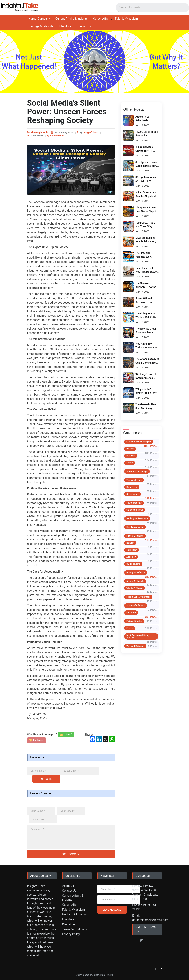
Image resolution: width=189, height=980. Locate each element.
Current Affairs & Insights (72, 19)
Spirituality (132, 550)
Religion (130, 543)
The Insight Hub (39, 132)
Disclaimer (69, 924)
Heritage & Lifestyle (41, 26)
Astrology (131, 557)
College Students (135, 510)
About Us (68, 886)
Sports (130, 463)
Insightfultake (91, 132)
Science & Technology (137, 471)
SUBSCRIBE (46, 779)
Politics (130, 449)
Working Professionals (137, 518)
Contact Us (84, 26)
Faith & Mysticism (126, 19)
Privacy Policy (71, 934)
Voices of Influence (136, 606)
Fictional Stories (134, 621)
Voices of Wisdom (135, 646)
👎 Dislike (36, 740)
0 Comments (57, 136)
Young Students (134, 503)
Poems (130, 628)
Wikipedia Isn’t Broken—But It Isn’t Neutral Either (146, 393)
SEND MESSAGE (112, 910)
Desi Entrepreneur (135, 527)
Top (155, 969)
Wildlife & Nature (134, 588)
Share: (89, 735)
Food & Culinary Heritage (138, 597)
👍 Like (66, 734)
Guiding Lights (133, 564)
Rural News (132, 487)
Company (44, 19)
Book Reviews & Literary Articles (138, 636)
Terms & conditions (74, 929)
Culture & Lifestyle (135, 581)
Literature (65, 26)
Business (131, 456)
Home (32, 19)
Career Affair (101, 19)
